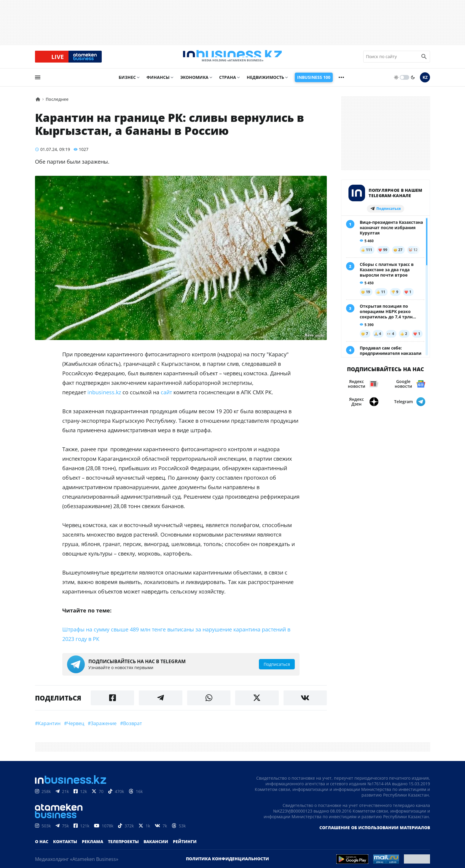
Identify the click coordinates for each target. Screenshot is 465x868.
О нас (42, 846)
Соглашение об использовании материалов (375, 832)
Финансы (158, 82)
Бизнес (127, 82)
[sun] (396, 82)
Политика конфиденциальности (227, 863)
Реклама (93, 846)
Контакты (65, 846)
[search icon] (424, 59)
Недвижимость (265, 82)
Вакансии (156, 846)
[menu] (38, 82)
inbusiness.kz (104, 397)
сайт (166, 397)
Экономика (194, 82)
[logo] (232, 59)
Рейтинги (185, 846)
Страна (228, 82)
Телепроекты (123, 846)
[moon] (413, 82)
